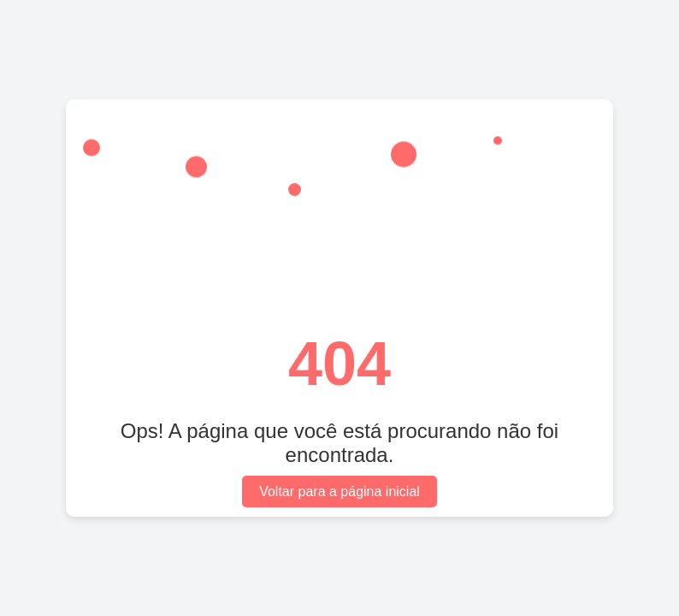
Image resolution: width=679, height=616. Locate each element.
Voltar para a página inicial (339, 492)
